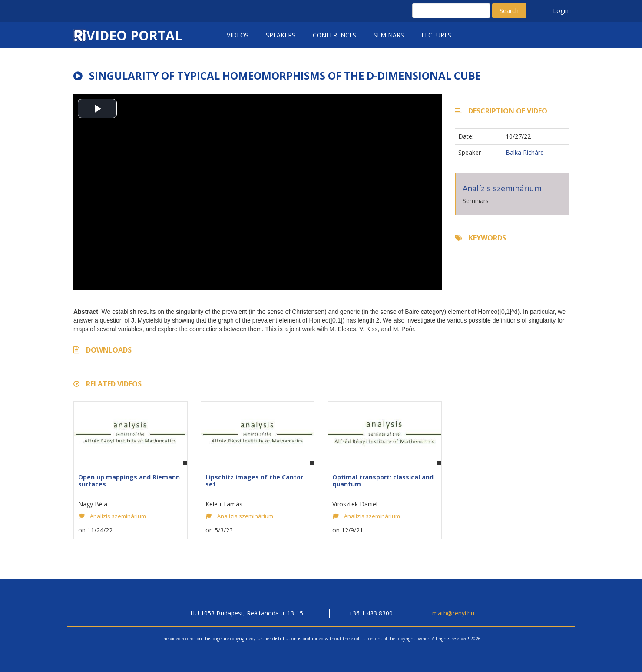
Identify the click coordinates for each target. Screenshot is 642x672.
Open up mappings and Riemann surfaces (129, 480)
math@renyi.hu (453, 613)
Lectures (436, 35)
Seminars (389, 35)
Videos (238, 35)
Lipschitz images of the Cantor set (254, 480)
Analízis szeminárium (502, 188)
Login (561, 11)
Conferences (334, 35)
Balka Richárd (525, 152)
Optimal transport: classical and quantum (383, 480)
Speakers (281, 35)
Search (509, 11)
